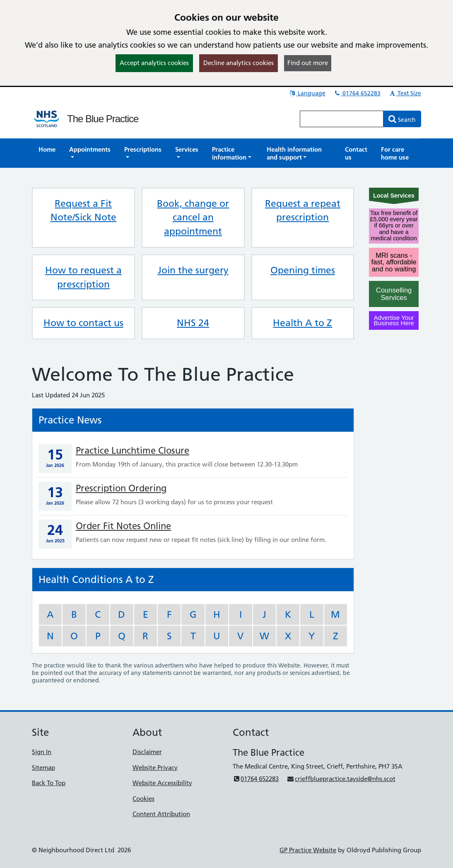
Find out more (308, 63)
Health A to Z (302, 323)
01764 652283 (357, 93)
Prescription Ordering (121, 488)
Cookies (143, 799)
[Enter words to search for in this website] (342, 119)
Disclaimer (147, 752)
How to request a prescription (83, 277)
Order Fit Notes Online (123, 526)
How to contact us (83, 323)
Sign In (42, 752)
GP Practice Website (308, 850)
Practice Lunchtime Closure (133, 451)
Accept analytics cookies (154, 63)
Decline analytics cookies (239, 63)
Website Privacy (155, 768)
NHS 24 (193, 323)
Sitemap (43, 768)
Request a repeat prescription (303, 210)
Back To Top (49, 783)
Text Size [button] (405, 93)
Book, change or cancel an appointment (193, 218)
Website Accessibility (162, 783)
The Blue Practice (103, 119)
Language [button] (307, 93)
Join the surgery (193, 270)
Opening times (303, 270)
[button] (90, 153)
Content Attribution (161, 814)
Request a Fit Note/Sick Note (83, 210)
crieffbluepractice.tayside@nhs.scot (341, 779)
